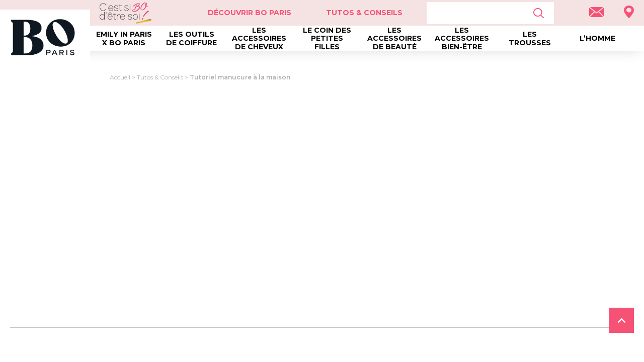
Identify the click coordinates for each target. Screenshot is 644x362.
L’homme (597, 38)
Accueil (120, 77)
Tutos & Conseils (364, 13)
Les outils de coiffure (191, 38)
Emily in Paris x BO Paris (124, 38)
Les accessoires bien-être (462, 38)
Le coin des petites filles (327, 38)
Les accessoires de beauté (394, 38)
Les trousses (530, 38)
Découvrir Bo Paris (250, 13)
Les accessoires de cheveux (259, 38)
